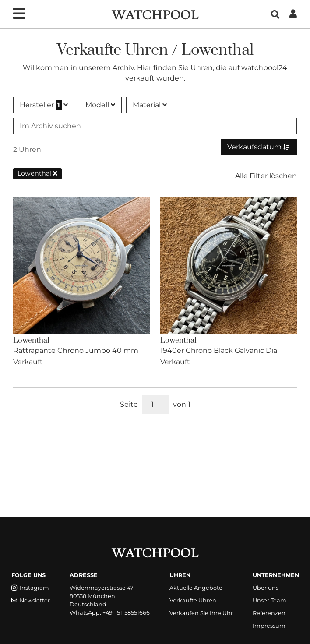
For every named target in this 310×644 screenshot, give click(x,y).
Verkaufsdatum (259, 147)
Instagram (30, 588)
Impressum (269, 626)
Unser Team (269, 600)
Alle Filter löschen (266, 176)
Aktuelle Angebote (196, 588)
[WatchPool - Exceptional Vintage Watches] (155, 14)
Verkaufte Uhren (193, 600)
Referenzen (269, 613)
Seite (129, 404)
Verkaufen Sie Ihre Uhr (201, 613)
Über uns (266, 588)
